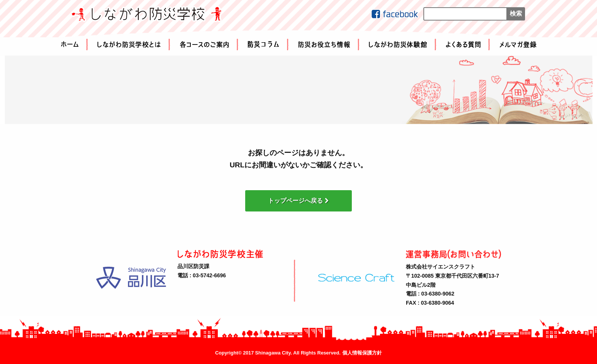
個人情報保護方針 (362, 353)
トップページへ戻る (298, 201)
